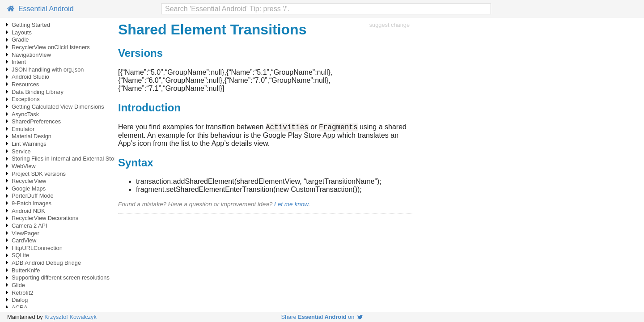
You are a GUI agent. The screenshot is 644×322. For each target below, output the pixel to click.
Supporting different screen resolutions (61, 278)
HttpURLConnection (37, 248)
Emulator (23, 129)
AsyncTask (25, 114)
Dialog (20, 300)
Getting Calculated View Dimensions (58, 107)
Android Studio (30, 77)
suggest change (390, 25)
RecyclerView (29, 181)
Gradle (20, 40)
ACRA (20, 307)
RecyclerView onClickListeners (51, 47)
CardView (24, 240)
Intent (19, 62)
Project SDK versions (39, 174)
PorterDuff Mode (33, 196)
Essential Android (40, 9)
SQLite (20, 255)
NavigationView (31, 55)
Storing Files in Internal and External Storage (69, 159)
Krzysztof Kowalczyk (70, 317)
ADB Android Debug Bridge (46, 263)
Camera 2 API (30, 226)
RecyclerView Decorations (45, 218)
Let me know (291, 205)
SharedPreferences (36, 121)
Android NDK (28, 211)
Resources (25, 84)
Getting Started (31, 25)
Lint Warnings (29, 144)
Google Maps (29, 189)
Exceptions (26, 99)
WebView (24, 166)
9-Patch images (32, 203)
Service (21, 151)
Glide (18, 285)
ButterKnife (26, 270)
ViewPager (25, 233)
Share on (322, 317)
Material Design (32, 136)
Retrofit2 (22, 293)
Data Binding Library (38, 92)
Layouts (22, 32)
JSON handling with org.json (48, 70)
